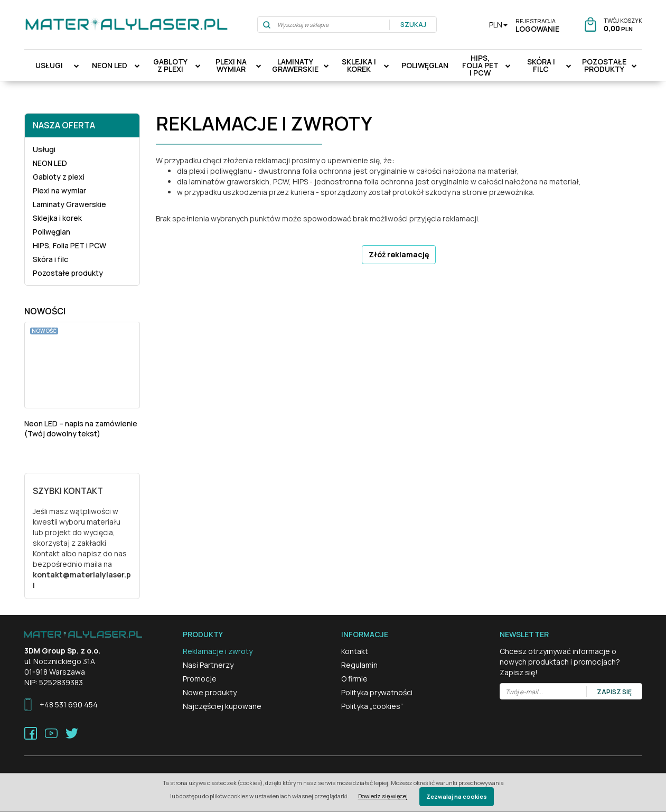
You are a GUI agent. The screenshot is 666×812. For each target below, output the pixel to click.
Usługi (49, 65)
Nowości (45, 311)
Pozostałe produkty (604, 65)
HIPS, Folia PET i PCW (480, 65)
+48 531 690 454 (69, 704)
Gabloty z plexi (170, 65)
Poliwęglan (425, 65)
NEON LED (110, 65)
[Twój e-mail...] (543, 692)
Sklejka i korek (359, 65)
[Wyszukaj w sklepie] (324, 25)
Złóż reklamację (399, 254)
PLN (498, 25)
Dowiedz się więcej (383, 796)
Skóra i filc (541, 65)
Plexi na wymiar (231, 65)
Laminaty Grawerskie (295, 65)
